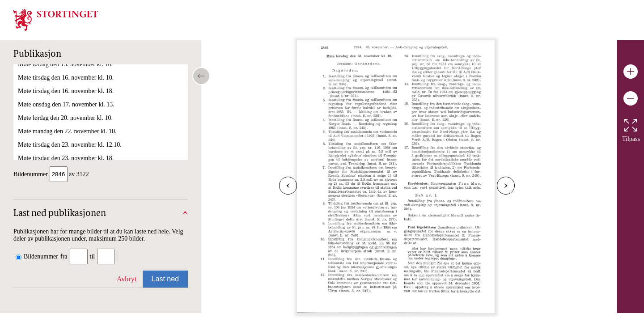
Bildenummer (41, 256)
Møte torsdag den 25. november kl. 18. (66, 85)
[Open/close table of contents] (201, 76)
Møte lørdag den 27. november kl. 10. (65, 98)
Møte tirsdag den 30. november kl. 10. (66, 138)
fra (64, 256)
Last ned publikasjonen (60, 214)
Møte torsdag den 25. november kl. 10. (66, 71)
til (93, 256)
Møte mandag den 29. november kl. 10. (67, 112)
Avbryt (127, 279)
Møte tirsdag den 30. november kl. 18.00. (70, 152)
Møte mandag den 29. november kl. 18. (67, 125)
